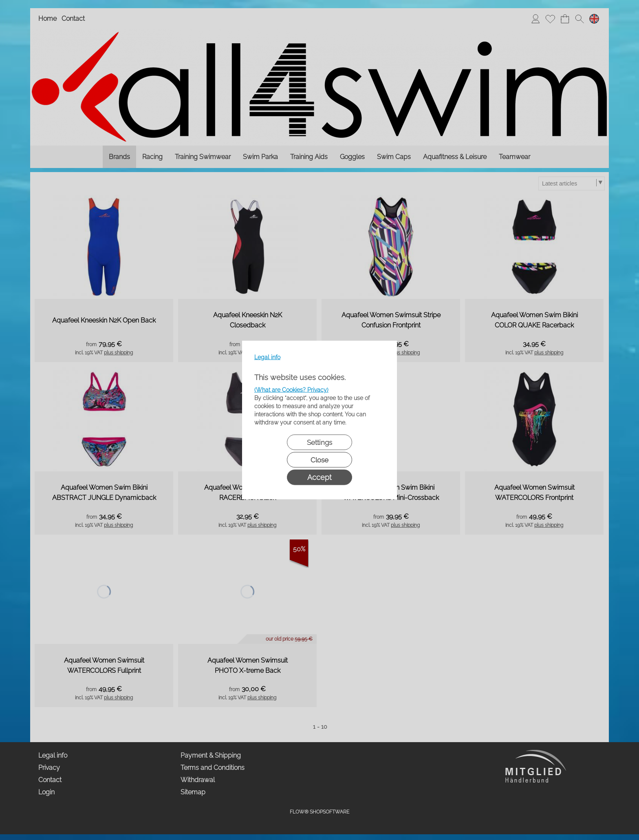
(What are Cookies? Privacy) (291, 390)
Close (319, 460)
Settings (319, 442)
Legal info (267, 357)
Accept (319, 477)
